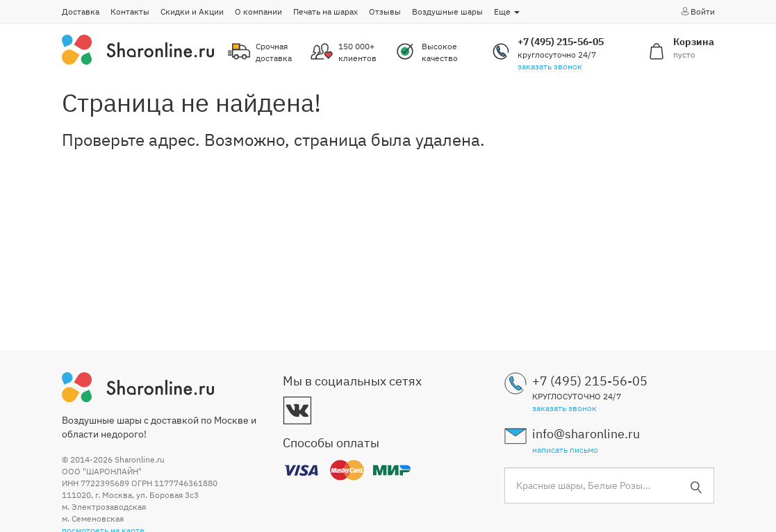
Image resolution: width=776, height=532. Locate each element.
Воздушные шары (447, 11)
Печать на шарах (325, 11)
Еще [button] (507, 11)
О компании (258, 11)
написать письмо (565, 450)
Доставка (81, 11)
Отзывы (385, 11)
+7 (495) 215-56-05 (561, 42)
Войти (697, 11)
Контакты (130, 11)
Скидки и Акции (192, 11)
